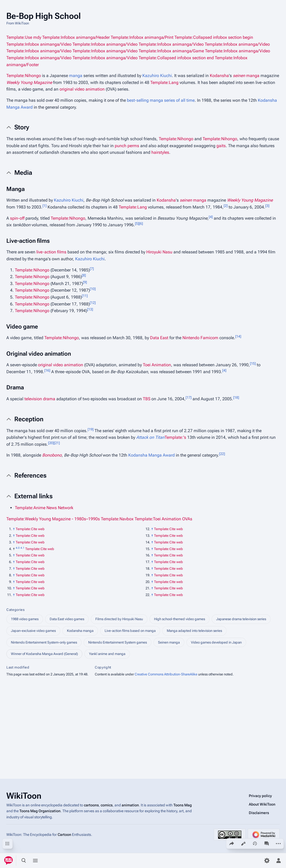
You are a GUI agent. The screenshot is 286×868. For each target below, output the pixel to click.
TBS (147, 399)
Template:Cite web (30, 529)
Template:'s (175, 437)
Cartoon (64, 835)
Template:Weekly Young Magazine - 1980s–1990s (53, 519)
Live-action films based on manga (130, 631)
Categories (16, 610)
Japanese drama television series (241, 619)
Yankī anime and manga (107, 654)
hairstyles (160, 152)
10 (93, 289)
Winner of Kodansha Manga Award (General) (44, 654)
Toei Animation (157, 365)
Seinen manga (169, 642)
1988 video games (25, 619)
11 (85, 296)
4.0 (18, 548)
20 (51, 443)
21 (57, 443)
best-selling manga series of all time (161, 100)
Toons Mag (183, 805)
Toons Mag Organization (40, 811)
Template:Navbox (117, 519)
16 (47, 370)
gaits (221, 146)
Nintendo (191, 338)
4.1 (22, 548)
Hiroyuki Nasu (159, 252)
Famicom (209, 338)
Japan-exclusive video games (33, 631)
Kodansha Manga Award (151, 455)
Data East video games (67, 619)
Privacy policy (260, 796)
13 (90, 309)
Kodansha (219, 76)
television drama (40, 399)
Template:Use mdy (24, 37)
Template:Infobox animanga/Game (171, 51)
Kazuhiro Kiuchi (157, 76)
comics (107, 805)
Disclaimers (259, 813)
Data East (159, 338)
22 (222, 454)
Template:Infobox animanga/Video (39, 44)
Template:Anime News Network (44, 508)
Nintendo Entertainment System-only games (44, 642)
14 (238, 336)
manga (76, 76)
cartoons (91, 805)
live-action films (51, 252)
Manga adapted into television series (194, 631)
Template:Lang (164, 82)
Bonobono (52, 455)
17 (189, 397)
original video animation (82, 89)
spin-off (17, 218)
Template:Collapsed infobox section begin (214, 37)
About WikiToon (262, 804)
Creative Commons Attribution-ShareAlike (166, 674)
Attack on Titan (150, 437)
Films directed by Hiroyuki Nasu (119, 619)
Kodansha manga (80, 631)
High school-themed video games (180, 619)
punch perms (127, 146)
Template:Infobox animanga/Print (142, 37)
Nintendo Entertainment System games (118, 642)
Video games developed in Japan (216, 642)
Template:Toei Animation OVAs (163, 519)
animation (130, 805)
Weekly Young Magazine (29, 82)
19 (91, 429)
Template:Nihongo (24, 76)
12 (93, 302)
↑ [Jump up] (14, 529)
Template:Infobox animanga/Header (76, 37)
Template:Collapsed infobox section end (176, 58)
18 (236, 397)
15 (253, 363)
